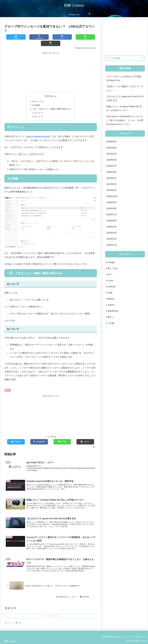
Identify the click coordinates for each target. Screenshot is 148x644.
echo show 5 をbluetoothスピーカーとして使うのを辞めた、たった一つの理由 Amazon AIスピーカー (125, 120)
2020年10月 (112, 196)
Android (111, 287)
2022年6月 (111, 184)
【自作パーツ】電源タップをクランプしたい (125, 88)
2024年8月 (111, 160)
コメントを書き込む (51, 612)
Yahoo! (111, 305)
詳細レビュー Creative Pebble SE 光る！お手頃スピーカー (124, 108)
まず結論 (36, 99)
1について (39, 107)
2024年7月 (111, 166)
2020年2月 (111, 245)
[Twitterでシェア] (14, 37)
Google (111, 262)
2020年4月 (111, 233)
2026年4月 (111, 142)
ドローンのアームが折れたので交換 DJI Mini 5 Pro (124, 78)
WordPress (113, 311)
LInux (110, 281)
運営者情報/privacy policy (110, 633)
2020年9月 (111, 202)
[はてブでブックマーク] (51, 37)
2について (39, 111)
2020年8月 (111, 209)
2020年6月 (111, 221)
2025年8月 (111, 148)
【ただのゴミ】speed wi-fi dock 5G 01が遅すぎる (125, 98)
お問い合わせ (140, 633)
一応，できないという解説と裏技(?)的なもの (52, 103)
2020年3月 (111, 239)
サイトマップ (127, 633)
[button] (88, 37)
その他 (111, 323)
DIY (110, 275)
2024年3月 (111, 172)
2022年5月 (111, 190)
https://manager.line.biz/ (38, 131)
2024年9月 (111, 154)
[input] (125, 58)
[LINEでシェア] (69, 37)
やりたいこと (38, 95)
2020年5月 (111, 227)
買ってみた (113, 268)
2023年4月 (111, 178)
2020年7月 (111, 215)
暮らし (111, 317)
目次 (47, 90)
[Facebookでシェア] (32, 37)
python (111, 299)
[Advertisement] (51, 65)
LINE (8, 385)
